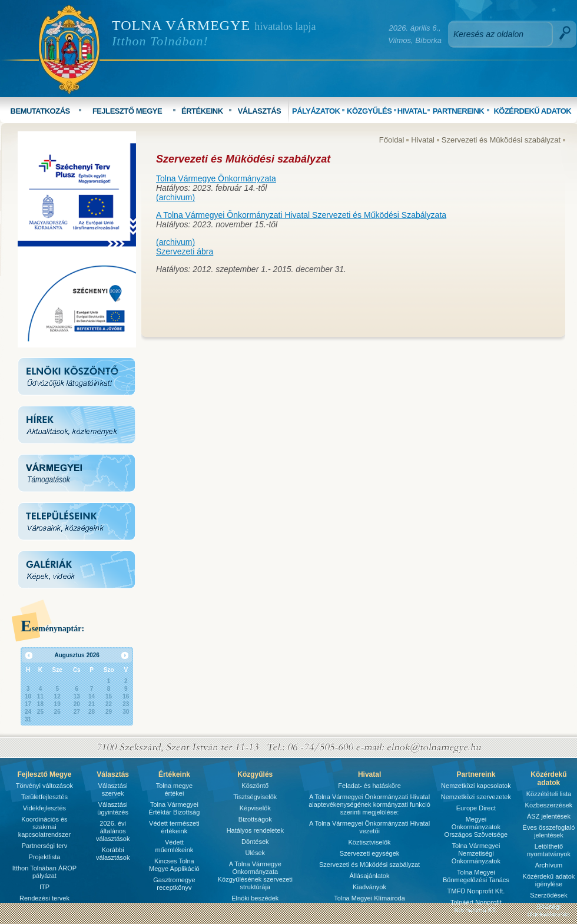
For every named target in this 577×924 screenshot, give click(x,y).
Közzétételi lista (549, 794)
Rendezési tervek (44, 898)
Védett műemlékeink (174, 846)
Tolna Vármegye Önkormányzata (216, 178)
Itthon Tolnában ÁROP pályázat (44, 872)
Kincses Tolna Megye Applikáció (174, 865)
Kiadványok (369, 887)
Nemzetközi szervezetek (476, 797)
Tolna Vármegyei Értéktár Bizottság (174, 808)
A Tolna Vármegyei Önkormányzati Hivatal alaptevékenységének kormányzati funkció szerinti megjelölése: (369, 804)
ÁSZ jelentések (549, 816)
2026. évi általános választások (113, 831)
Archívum (549, 865)
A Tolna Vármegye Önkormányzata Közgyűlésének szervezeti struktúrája (255, 875)
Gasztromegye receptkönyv (174, 884)
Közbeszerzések (549, 805)
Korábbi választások (113, 854)
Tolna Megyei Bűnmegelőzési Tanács (476, 876)
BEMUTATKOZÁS (40, 111)
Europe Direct (476, 808)
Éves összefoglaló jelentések (549, 831)
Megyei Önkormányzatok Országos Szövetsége (476, 827)
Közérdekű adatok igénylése (549, 880)
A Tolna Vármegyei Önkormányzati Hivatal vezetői (369, 827)
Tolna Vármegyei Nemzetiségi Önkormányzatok (476, 853)
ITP (44, 887)
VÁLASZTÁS (260, 111)
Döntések (255, 842)
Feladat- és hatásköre (369, 786)
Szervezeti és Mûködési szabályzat (501, 140)
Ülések (255, 853)
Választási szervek (113, 789)
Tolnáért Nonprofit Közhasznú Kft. (476, 906)
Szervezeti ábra (185, 251)
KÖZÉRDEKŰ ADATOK (532, 111)
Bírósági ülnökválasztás (549, 910)
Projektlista (45, 857)
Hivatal (423, 140)
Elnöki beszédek (255, 898)
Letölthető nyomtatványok (549, 850)
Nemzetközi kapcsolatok (476, 786)
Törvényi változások (44, 786)
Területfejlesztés (44, 797)
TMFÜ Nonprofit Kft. (476, 891)
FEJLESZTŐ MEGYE (127, 111)
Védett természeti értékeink (174, 827)
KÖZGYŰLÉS (369, 111)
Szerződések (549, 895)
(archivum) (175, 197)
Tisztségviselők (255, 797)
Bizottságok (255, 819)
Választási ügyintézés (113, 808)
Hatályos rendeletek (255, 830)
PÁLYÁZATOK (316, 111)
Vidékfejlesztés (44, 808)
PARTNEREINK (458, 111)
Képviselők (255, 808)
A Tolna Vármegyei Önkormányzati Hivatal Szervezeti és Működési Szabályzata (301, 215)
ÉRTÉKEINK (202, 111)
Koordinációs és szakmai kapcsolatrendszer (44, 827)
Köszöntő (255, 786)
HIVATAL (412, 111)
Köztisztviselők (369, 842)
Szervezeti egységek (370, 853)
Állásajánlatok (370, 876)
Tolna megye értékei (174, 789)
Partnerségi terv (45, 846)
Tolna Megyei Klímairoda (369, 898)
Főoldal (392, 140)
